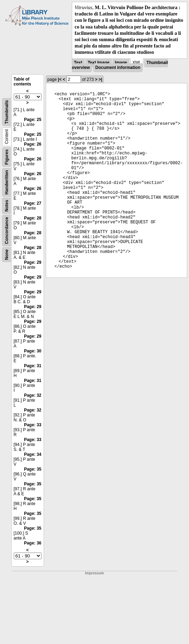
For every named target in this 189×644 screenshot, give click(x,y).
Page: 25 (33, 120)
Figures (7, 157)
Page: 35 (33, 469)
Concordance (7, 230)
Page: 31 (33, 366)
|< (60, 79)
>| (100, 79)
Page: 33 (33, 425)
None (7, 255)
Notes (7, 206)
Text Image (99, 63)
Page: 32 (33, 395)
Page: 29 (33, 262)
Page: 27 (33, 203)
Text (78, 63)
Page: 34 (33, 454)
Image (121, 63)
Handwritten (7, 182)
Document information (118, 68)
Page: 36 (33, 543)
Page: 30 (33, 351)
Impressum (94, 573)
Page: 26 (33, 144)
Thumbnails (7, 112)
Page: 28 (33, 218)
